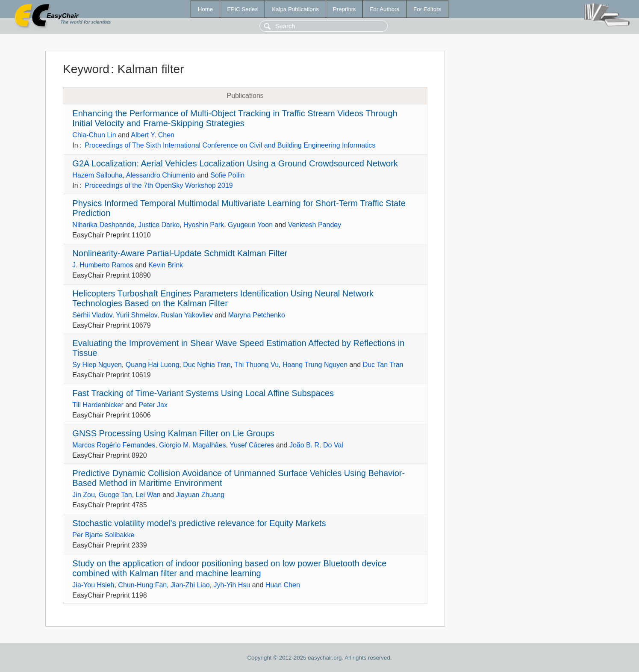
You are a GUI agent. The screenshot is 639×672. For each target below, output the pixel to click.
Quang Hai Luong (152, 365)
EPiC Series (242, 9)
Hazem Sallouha (97, 175)
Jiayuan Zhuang (200, 495)
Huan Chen (283, 585)
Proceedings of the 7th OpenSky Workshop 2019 (159, 185)
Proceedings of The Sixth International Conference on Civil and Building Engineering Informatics (230, 145)
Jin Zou (83, 495)
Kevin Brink (166, 265)
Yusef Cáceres (252, 445)
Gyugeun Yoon (250, 225)
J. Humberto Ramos (103, 265)
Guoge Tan (115, 495)
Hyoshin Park (204, 225)
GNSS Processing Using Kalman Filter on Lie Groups (173, 433)
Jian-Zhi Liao (190, 585)
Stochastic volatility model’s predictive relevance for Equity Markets (199, 523)
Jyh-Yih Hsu (232, 585)
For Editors (427, 9)
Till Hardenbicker (98, 405)
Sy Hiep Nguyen (97, 365)
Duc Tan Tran (383, 365)
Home (206, 9)
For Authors (384, 9)
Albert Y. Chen (153, 135)
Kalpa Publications (295, 9)
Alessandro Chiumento (161, 175)
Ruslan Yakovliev (187, 315)
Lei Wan (148, 495)
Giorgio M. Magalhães (193, 445)
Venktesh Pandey (315, 225)
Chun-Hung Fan (142, 585)
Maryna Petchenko (256, 315)
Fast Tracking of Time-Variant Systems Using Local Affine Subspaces (203, 393)
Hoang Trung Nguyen (315, 365)
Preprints (344, 9)
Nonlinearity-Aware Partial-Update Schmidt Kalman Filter (180, 253)
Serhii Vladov (92, 315)
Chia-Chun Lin (94, 135)
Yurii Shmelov (137, 315)
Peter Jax (153, 405)
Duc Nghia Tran (207, 365)
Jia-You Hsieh (93, 585)
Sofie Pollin (227, 175)
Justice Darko (159, 225)
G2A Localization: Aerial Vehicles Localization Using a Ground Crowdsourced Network (235, 163)
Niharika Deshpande (103, 225)
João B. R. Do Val (316, 445)
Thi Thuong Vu (256, 365)
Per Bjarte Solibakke (103, 535)
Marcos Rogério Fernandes (114, 445)
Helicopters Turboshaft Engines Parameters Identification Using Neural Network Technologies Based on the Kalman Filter (223, 298)
